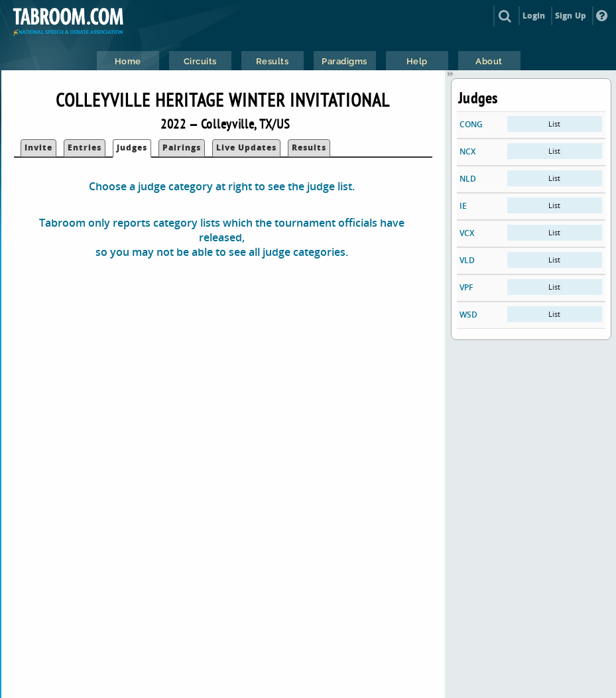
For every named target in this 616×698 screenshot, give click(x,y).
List (554, 124)
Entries (85, 147)
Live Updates (246, 147)
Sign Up (571, 16)
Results (309, 147)
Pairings (182, 147)
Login (534, 16)
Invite (38, 147)
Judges (132, 147)
